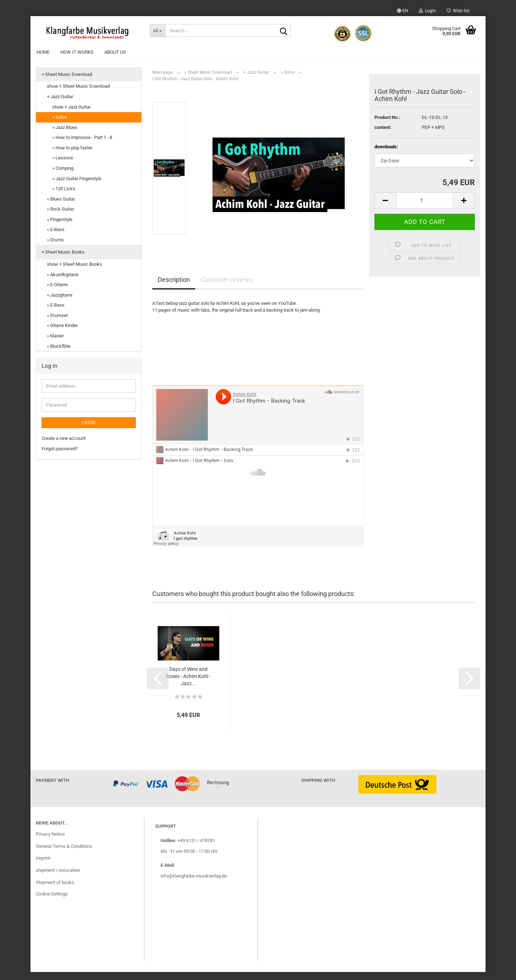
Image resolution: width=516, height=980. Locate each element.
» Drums (55, 248)
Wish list (458, 11)
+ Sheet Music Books (63, 260)
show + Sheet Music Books (75, 272)
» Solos (60, 125)
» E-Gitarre (57, 292)
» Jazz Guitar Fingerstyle (77, 186)
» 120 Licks (64, 196)
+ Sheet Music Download (67, 82)
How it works (77, 52)
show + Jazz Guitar (71, 115)
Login (427, 11)
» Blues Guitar (61, 207)
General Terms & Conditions (64, 854)
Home (43, 52)
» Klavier (55, 344)
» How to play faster (72, 156)
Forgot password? (60, 457)
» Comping (63, 176)
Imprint (43, 866)
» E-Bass (56, 237)
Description (174, 287)
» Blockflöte (59, 354)
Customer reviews (227, 287)
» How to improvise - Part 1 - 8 (82, 145)
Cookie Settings (52, 902)
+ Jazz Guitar (60, 104)
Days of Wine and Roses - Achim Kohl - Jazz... (188, 684)
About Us (115, 52)
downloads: (386, 155)
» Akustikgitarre (63, 282)
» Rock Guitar (60, 217)
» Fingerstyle (60, 227)
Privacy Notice (50, 842)
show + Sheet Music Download (78, 94)
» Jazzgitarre (60, 303)
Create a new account (64, 446)
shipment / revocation (58, 878)
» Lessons (63, 166)
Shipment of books (55, 890)
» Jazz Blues (65, 135)
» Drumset (57, 323)
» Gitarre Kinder (62, 334)
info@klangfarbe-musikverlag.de (194, 884)
